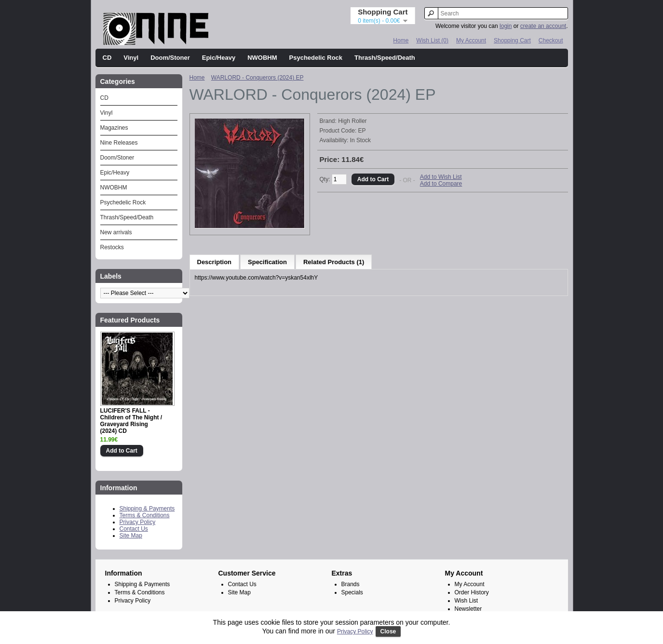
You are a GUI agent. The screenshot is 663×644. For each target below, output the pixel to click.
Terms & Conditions (145, 515)
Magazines (114, 128)
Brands (351, 584)
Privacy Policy (138, 522)
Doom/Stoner (170, 58)
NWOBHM (262, 58)
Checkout (551, 40)
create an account (543, 26)
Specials (352, 592)
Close (388, 631)
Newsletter (468, 609)
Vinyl (131, 58)
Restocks (112, 247)
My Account (471, 40)
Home (401, 40)
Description (215, 262)
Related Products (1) (334, 262)
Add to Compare (441, 184)
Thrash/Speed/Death (385, 58)
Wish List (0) (432, 40)
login (506, 26)
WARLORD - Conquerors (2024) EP (257, 78)
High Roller (352, 121)
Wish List (467, 601)
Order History (472, 592)
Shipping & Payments (147, 509)
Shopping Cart (512, 40)
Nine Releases (119, 143)
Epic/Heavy (219, 58)
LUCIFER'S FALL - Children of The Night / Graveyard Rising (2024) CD (131, 421)
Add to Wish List (441, 177)
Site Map (131, 536)
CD (107, 58)
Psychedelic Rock (316, 58)
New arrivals (116, 232)
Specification (267, 262)
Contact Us (134, 529)
